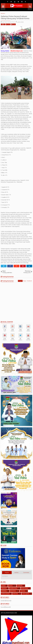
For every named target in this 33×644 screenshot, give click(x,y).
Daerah (11, 586)
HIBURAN (4, 588)
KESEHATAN (25, 588)
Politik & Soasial (5, 594)
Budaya (3, 586)
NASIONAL (13, 591)
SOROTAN (15, 594)
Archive (16, 573)
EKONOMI (20, 586)
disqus (25, 281)
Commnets (26, 573)
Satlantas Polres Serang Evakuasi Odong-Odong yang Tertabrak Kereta (15, 17)
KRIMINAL (4, 591)
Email (13, 24)
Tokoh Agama (26, 594)
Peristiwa (23, 591)
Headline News (13, 588)
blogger (20, 281)
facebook (29, 281)
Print (8, 24)
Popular (7, 573)
